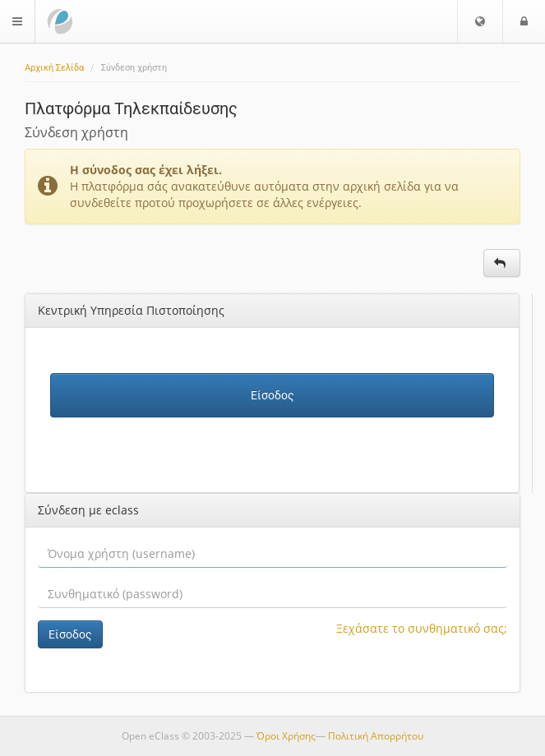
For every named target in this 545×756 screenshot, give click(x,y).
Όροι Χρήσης (286, 736)
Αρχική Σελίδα (54, 68)
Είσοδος (272, 395)
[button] (480, 21)
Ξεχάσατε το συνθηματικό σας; (422, 628)
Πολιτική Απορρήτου (376, 736)
